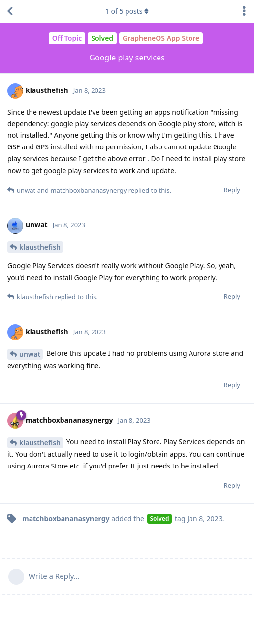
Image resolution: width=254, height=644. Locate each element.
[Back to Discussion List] (10, 11)
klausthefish (40, 247)
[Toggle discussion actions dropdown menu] (244, 11)
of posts (127, 11)
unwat (30, 354)
